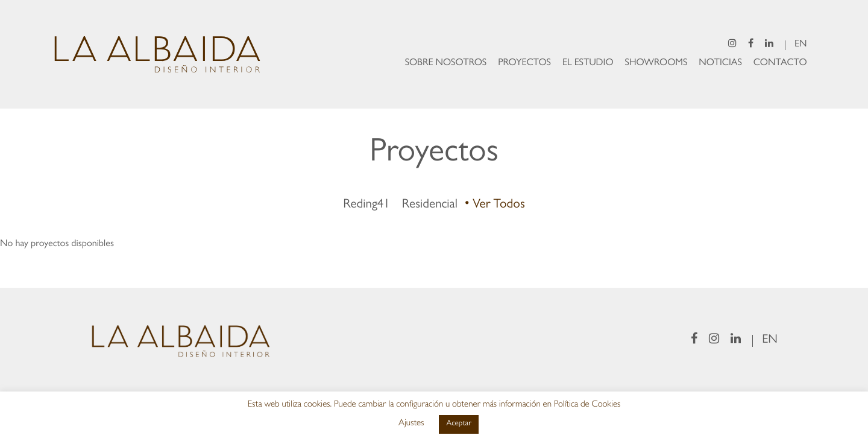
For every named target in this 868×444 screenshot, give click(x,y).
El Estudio (588, 64)
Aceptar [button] (458, 424)
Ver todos (499, 205)
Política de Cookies (587, 405)
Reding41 (366, 205)
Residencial (430, 205)
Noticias (720, 64)
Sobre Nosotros (446, 64)
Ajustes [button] (411, 424)
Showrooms (656, 64)
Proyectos (524, 64)
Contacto (780, 64)
